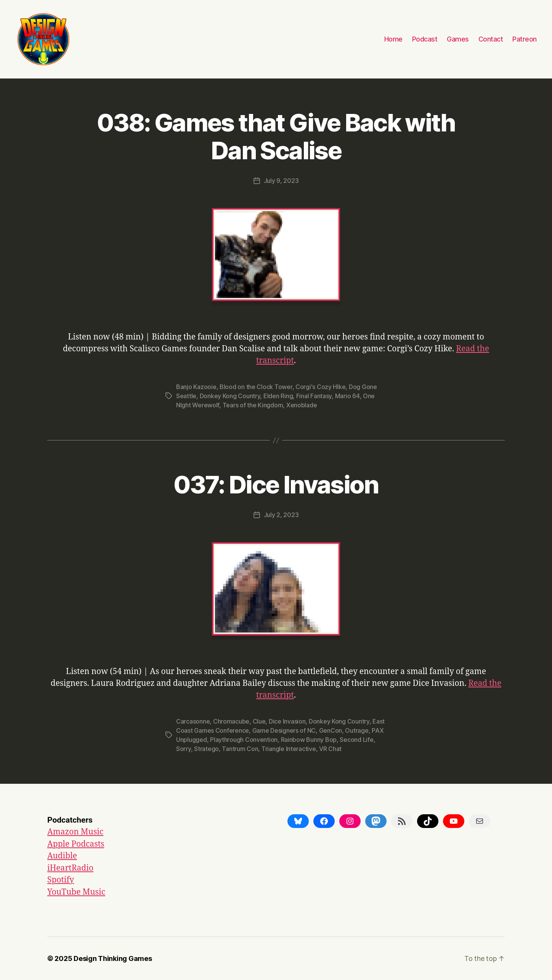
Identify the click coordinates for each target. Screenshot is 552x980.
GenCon (331, 730)
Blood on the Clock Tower (256, 387)
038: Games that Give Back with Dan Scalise (276, 136)
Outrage (357, 730)
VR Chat (330, 749)
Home (393, 39)
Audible (62, 856)
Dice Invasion (287, 721)
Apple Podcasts (76, 844)
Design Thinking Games (113, 958)
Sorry (184, 749)
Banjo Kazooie (196, 387)
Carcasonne (193, 721)
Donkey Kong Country (230, 396)
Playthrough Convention (244, 740)
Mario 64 (347, 396)
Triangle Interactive (289, 749)
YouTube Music (76, 892)
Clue (259, 721)
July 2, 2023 (281, 515)
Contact (491, 39)
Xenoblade (302, 405)
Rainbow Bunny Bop (309, 740)
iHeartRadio (70, 868)
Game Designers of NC (284, 730)
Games (458, 39)
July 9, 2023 (281, 181)
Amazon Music (75, 832)
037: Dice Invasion (276, 484)
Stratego (206, 749)
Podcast (425, 39)
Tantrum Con (240, 749)
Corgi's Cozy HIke (320, 387)
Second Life (356, 740)
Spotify (61, 880)
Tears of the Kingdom (253, 405)
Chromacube (231, 721)
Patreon (525, 39)
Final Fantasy (314, 396)
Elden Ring (278, 396)
